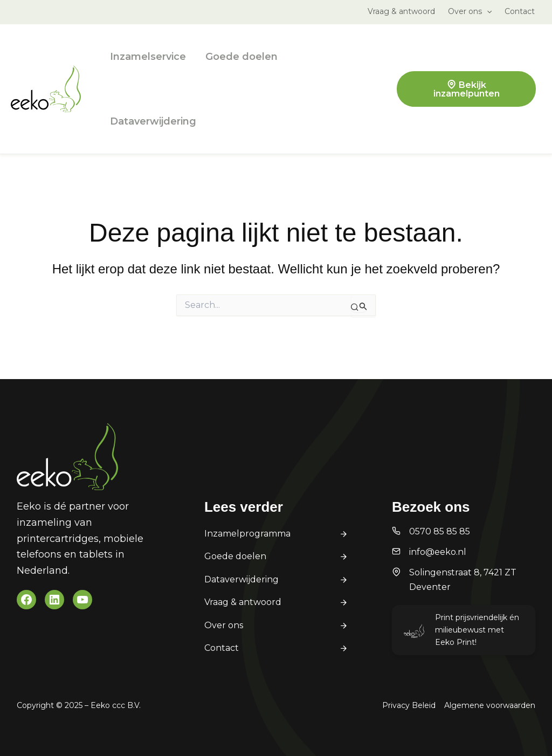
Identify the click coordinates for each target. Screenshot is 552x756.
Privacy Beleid (409, 705)
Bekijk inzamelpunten (467, 89)
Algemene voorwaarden (490, 705)
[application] (487, 11)
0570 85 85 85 (440, 531)
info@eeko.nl (438, 552)
